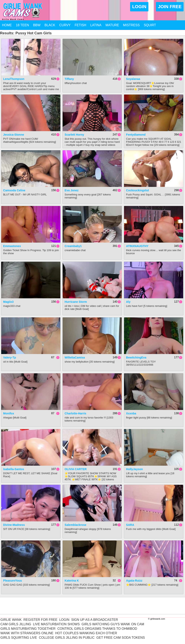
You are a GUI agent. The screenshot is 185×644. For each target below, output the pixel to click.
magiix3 (8, 302)
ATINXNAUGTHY (137, 246)
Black (50, 25)
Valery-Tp (10, 357)
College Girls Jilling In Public (67, 638)
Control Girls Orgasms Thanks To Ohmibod (97, 629)
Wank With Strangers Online (27, 633)
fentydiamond (136, 135)
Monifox (9, 413)
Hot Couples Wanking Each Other (86, 633)
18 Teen (22, 25)
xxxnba (131, 413)
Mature (112, 25)
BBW (37, 25)
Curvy (65, 25)
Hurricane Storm (76, 302)
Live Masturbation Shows (56, 624)
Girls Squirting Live (19, 638)
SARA (130, 525)
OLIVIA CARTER (76, 469)
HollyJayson (134, 469)
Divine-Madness (14, 525)
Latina (96, 25)
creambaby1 (73, 246)
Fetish (80, 25)
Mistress (131, 25)
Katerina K (72, 581)
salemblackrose (76, 525)
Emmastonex (12, 246)
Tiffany (69, 79)
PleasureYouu (13, 581)
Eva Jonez (72, 190)
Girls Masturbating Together (28, 629)
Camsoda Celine (14, 190)
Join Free (170, 7)
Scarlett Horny (74, 135)
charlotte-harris (76, 413)
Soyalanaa (133, 79)
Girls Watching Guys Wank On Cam (113, 624)
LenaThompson (14, 79)
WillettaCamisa (75, 357)
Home (7, 25)
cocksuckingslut (137, 190)
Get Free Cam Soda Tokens (121, 638)
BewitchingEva (136, 357)
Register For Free (40, 620)
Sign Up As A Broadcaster (95, 620)
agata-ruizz (134, 581)
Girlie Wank (11, 620)
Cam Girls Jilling (16, 624)
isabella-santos (14, 469)
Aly (128, 302)
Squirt (150, 25)
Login (139, 7)
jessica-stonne (14, 135)
